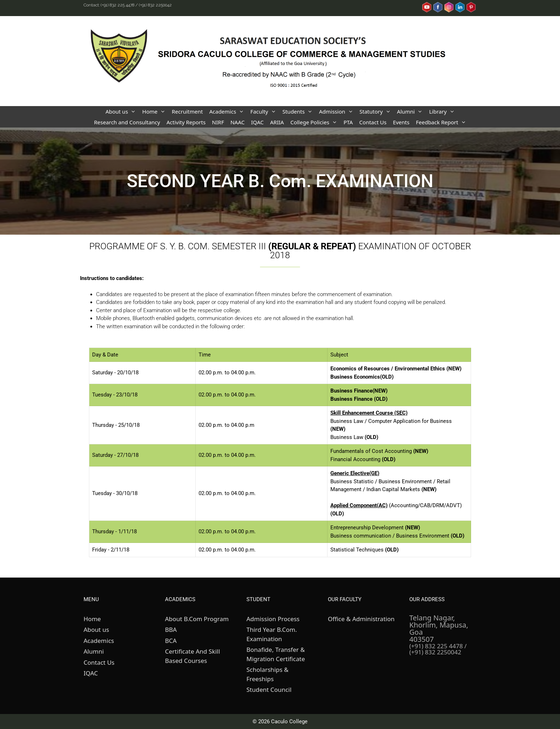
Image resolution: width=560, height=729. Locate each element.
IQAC (257, 122)
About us (122, 111)
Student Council (269, 690)
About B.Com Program (197, 619)
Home (155, 111)
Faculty (265, 111)
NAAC (237, 122)
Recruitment (187, 111)
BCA (171, 641)
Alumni (412, 111)
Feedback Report (442, 122)
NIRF (218, 122)
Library (443, 111)
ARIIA (277, 122)
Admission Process (273, 619)
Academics (228, 111)
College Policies (315, 122)
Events (401, 122)
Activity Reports (186, 122)
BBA (171, 630)
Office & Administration (361, 619)
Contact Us (373, 122)
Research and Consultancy (127, 122)
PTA (348, 122)
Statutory (377, 111)
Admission (337, 111)
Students (299, 111)
